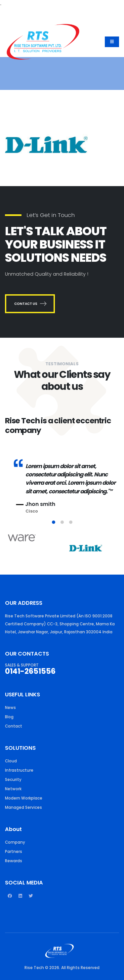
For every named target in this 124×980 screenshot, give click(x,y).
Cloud (11, 761)
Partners (14, 852)
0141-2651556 (30, 671)
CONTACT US (30, 304)
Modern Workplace (24, 798)
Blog (9, 717)
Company (15, 842)
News (10, 708)
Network (13, 789)
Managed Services (23, 807)
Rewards (14, 861)
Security (13, 780)
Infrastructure (19, 770)
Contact (14, 726)
